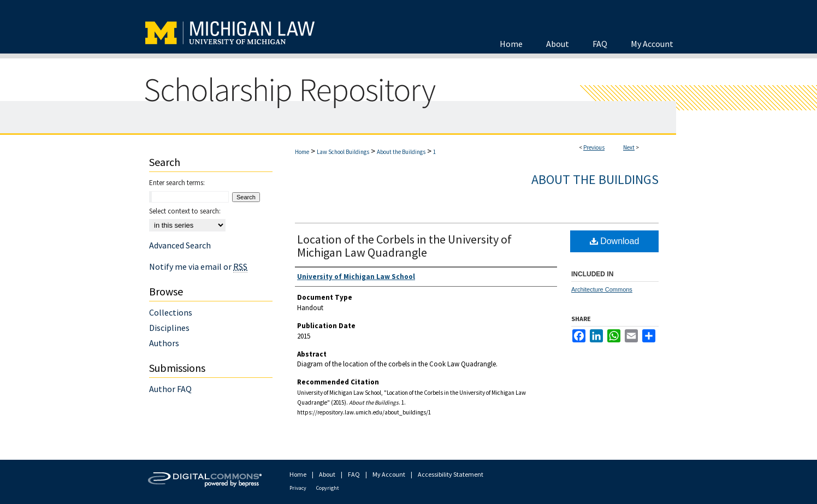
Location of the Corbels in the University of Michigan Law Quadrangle (404, 246)
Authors (164, 343)
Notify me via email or (198, 266)
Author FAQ (170, 389)
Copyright (328, 488)
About (327, 474)
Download (615, 241)
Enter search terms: (177, 183)
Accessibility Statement (451, 474)
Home (302, 152)
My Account (389, 474)
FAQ (354, 474)
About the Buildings (401, 152)
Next (629, 147)
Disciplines (169, 328)
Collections (171, 312)
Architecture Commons (602, 289)
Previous (594, 147)
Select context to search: (185, 211)
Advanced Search (180, 245)
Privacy (298, 488)
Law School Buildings (343, 152)
